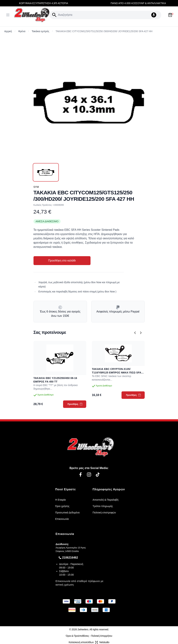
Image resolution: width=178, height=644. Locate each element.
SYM (36, 187)
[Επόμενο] (141, 333)
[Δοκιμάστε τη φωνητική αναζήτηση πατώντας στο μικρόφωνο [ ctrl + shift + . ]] (156, 15)
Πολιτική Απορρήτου (102, 636)
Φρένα (22, 31)
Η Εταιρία (60, 500)
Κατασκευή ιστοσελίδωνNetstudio (89, 642)
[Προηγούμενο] (135, 333)
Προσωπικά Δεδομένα (67, 513)
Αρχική (8, 31)
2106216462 (70, 558)
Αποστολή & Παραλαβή (106, 500)
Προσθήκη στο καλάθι (62, 261)
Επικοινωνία (62, 519)
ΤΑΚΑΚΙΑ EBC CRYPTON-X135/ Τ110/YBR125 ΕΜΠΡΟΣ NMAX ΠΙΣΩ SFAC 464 (118, 371)
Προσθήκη (75, 404)
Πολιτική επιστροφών (104, 513)
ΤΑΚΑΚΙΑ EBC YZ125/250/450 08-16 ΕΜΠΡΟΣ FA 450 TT (55, 380)
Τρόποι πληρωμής (103, 506)
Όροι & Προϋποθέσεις (77, 636)
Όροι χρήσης (62, 506)
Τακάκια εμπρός (41, 31)
